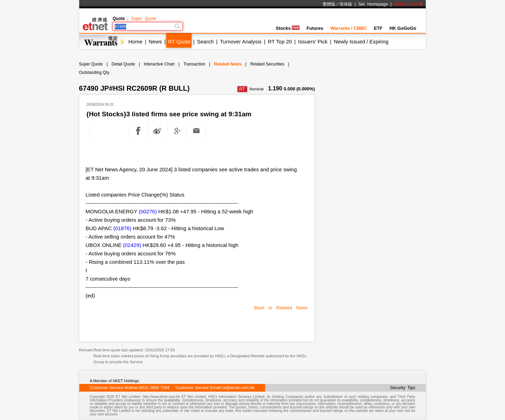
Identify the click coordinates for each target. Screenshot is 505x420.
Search (206, 42)
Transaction (194, 64)
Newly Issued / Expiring (361, 42)
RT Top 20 (280, 42)
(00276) (148, 211)
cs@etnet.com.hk (238, 388)
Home (135, 42)
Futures (315, 28)
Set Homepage (373, 4)
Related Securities (267, 64)
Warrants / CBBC (349, 28)
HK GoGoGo (403, 28)
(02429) (132, 245)
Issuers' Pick (313, 42)
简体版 (346, 4)
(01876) (122, 228)
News (155, 42)
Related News (228, 64)
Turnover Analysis (241, 42)
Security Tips (403, 388)
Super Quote (143, 19)
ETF (378, 28)
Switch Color (409, 4)
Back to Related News (281, 308)
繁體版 (329, 4)
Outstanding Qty (94, 73)
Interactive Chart (159, 64)
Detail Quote (123, 64)
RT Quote (179, 42)
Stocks (288, 28)
